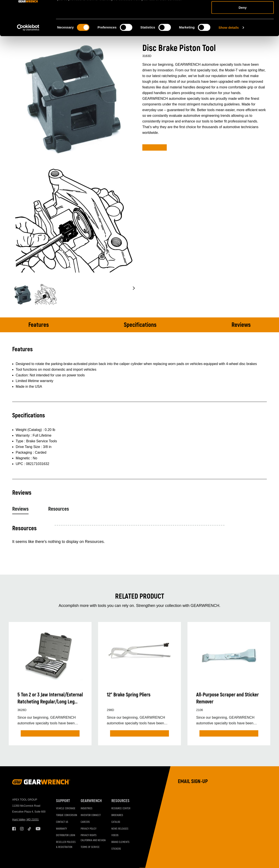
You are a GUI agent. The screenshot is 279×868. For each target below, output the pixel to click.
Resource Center (121, 809)
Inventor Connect (91, 815)
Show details (229, 60)
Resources (59, 509)
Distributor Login (66, 835)
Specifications (140, 325)
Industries (87, 809)
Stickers (116, 849)
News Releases (120, 829)
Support (63, 801)
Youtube (37, 829)
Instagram (22, 829)
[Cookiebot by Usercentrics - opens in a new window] (28, 60)
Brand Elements (120, 842)
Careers (85, 822)
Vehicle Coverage (66, 809)
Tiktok (30, 829)
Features (39, 325)
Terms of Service (90, 847)
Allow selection (242, 26)
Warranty (61, 829)
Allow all (243, 11)
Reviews (241, 325)
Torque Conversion (67, 815)
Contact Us (62, 822)
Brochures (117, 815)
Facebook (14, 829)
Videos (115, 835)
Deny (243, 40)
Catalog (116, 822)
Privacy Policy (88, 829)
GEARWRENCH (91, 801)
